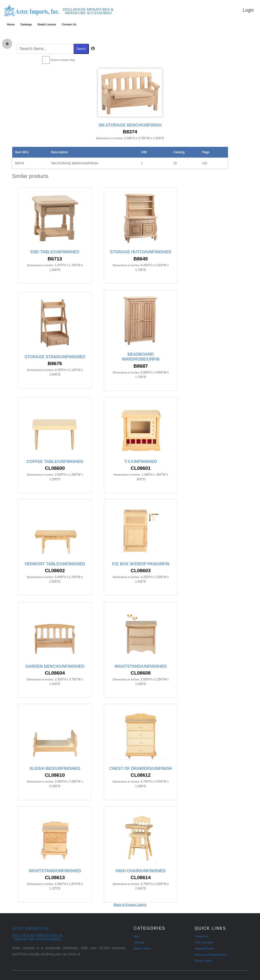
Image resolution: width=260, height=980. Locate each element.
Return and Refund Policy (211, 955)
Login (248, 10)
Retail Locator (47, 24)
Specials (139, 942)
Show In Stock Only (63, 60)
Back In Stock (142, 948)
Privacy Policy (203, 961)
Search (81, 49)
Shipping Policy (204, 948)
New (137, 936)
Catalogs (26, 24)
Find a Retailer (204, 942)
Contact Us (69, 24)
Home (11, 24)
